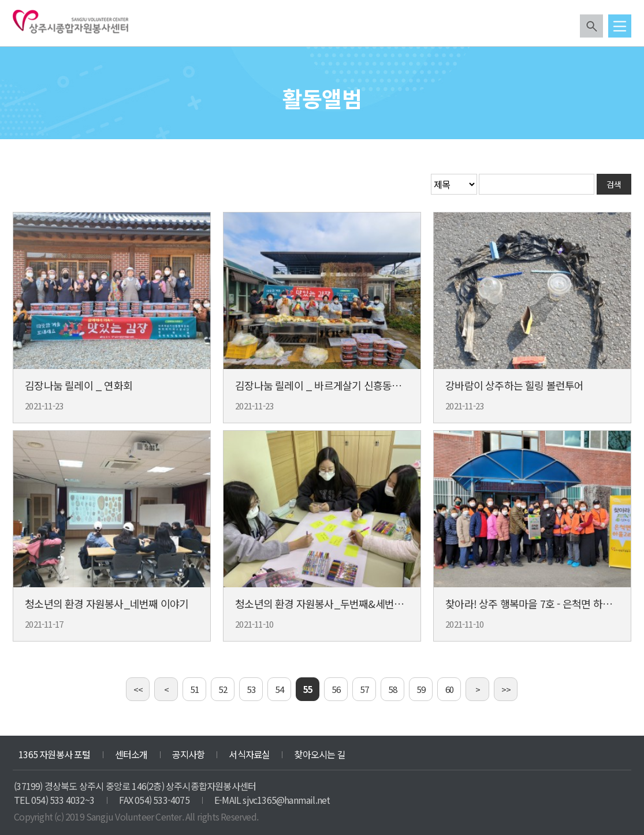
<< (138, 689)
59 (421, 689)
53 (251, 689)
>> (506, 689)
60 (449, 689)
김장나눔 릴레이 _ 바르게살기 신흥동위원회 (327, 385)
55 (308, 689)
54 (280, 689)
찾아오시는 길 (319, 754)
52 (223, 689)
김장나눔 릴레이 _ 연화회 (79, 385)
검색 (591, 26)
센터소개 (131, 754)
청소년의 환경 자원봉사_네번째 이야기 (107, 603)
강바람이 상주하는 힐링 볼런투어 (514, 385)
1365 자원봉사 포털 (54, 754)
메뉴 (620, 26)
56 (336, 689)
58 (393, 689)
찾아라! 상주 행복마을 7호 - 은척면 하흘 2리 (537, 603)
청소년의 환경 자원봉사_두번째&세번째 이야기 (334, 603)
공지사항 (189, 754)
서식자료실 (249, 754)
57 (364, 689)
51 (195, 689)
